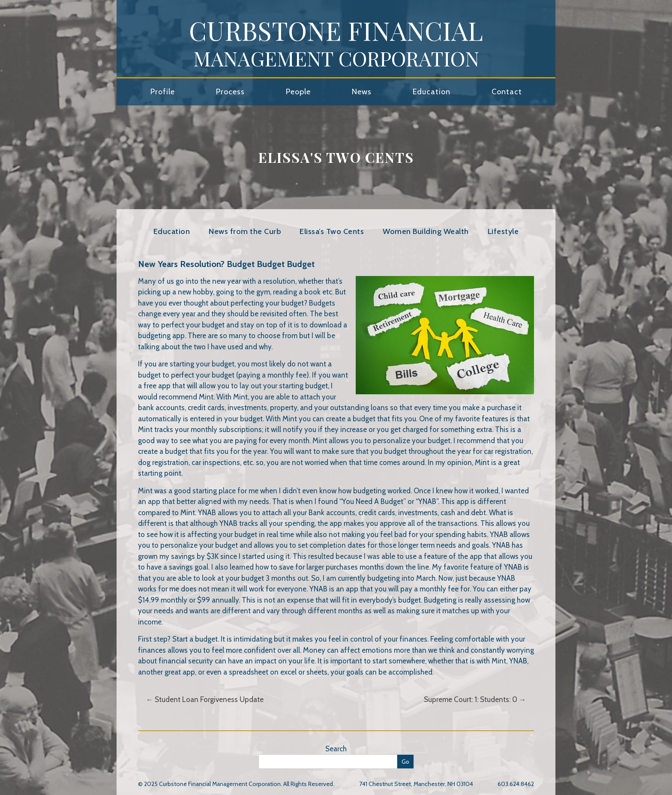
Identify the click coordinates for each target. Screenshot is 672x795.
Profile (163, 92)
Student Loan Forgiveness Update (205, 699)
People (298, 92)
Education (432, 92)
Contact (507, 92)
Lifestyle (503, 231)
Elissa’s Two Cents (332, 231)
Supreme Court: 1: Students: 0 (475, 699)
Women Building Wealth (426, 231)
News (362, 92)
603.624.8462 (516, 784)
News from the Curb (245, 231)
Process (230, 92)
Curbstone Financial (336, 42)
